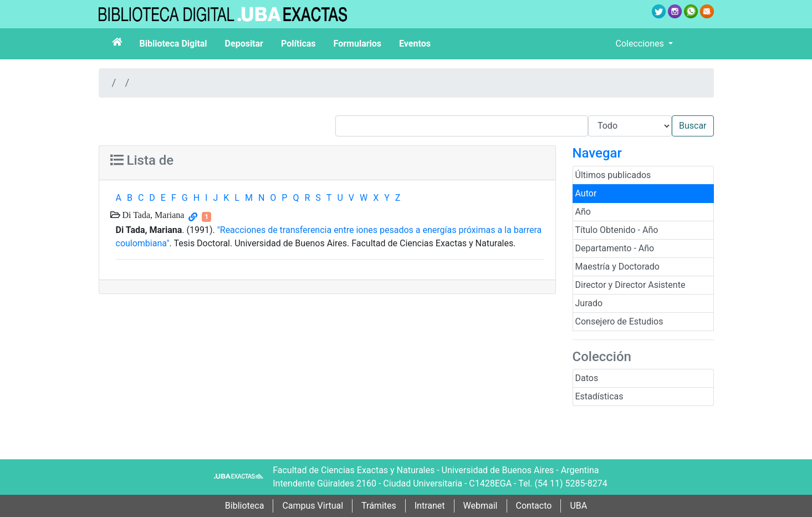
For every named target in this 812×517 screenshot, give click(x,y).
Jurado (589, 303)
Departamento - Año (615, 248)
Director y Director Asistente (630, 285)
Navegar (597, 153)
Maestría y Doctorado (617, 267)
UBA (578, 506)
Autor (586, 193)
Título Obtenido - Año (617, 230)
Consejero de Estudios (619, 321)
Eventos (415, 44)
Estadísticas (599, 396)
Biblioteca (245, 506)
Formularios (358, 44)
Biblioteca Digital (173, 44)
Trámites (379, 506)
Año (583, 212)
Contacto (534, 506)
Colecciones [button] (641, 44)
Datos (587, 378)
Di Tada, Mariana (152, 215)
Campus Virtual (313, 506)
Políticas (298, 44)
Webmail (481, 506)
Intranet (430, 506)
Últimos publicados (613, 175)
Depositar (244, 44)
